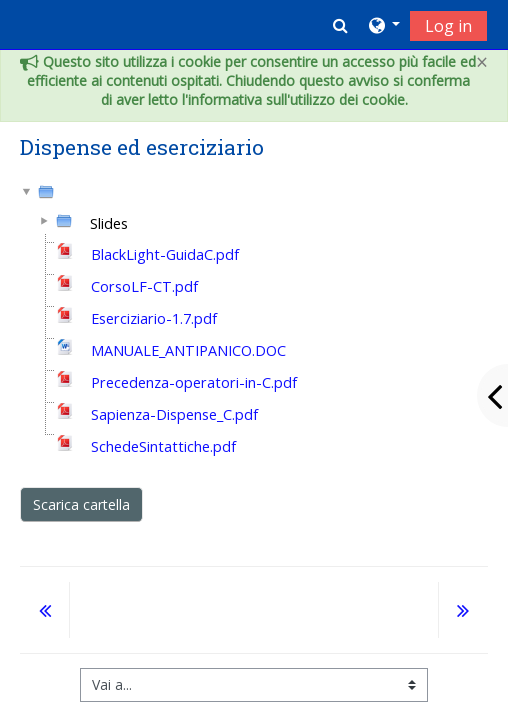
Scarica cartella (81, 504)
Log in (448, 26)
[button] (340, 25)
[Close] (482, 62)
